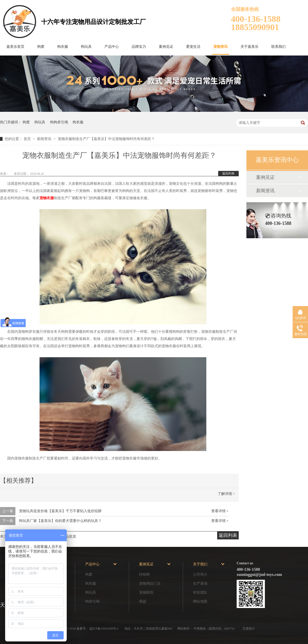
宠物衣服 (47, 198)
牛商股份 (200, 629)
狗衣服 (63, 47)
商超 (143, 601)
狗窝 (41, 47)
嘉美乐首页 (15, 47)
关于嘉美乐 (249, 47)
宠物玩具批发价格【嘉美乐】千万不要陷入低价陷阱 (60, 511)
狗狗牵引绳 (59, 122)
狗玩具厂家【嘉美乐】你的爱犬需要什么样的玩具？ (60, 521)
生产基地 (200, 583)
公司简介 (200, 574)
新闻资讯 (45, 139)
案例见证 (166, 47)
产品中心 (112, 47)
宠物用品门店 (150, 583)
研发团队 (200, 592)
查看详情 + (220, 511)
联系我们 (278, 47)
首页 (28, 139)
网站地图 (200, 601)
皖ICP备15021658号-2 (104, 629)
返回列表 (228, 173)
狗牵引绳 (92, 601)
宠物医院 (146, 592)
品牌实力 (139, 47)
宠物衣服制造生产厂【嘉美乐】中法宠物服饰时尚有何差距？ (106, 139)
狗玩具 (86, 47)
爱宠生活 (193, 47)
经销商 (145, 574)
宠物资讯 (220, 47)
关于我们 (200, 564)
